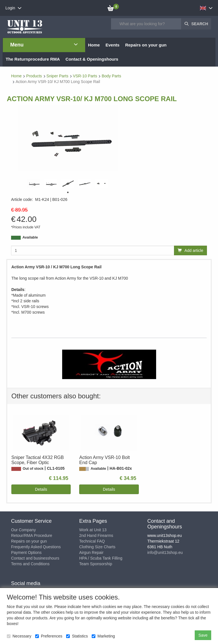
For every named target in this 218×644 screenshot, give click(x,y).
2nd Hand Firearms (96, 535)
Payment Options (26, 552)
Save (203, 635)
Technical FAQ (92, 541)
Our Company (23, 530)
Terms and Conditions (30, 564)
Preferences (49, 636)
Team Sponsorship (96, 564)
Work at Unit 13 (93, 530)
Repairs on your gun (29, 541)
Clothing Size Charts (97, 547)
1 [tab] (68, 192)
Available (30, 237)
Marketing (103, 636)
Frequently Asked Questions (36, 547)
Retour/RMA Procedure (32, 535)
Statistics (77, 636)
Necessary (19, 636)
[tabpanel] (34, 184)
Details (41, 489)
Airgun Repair (91, 552)
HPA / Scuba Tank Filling (101, 558)
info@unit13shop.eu (165, 552)
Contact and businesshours (35, 558)
